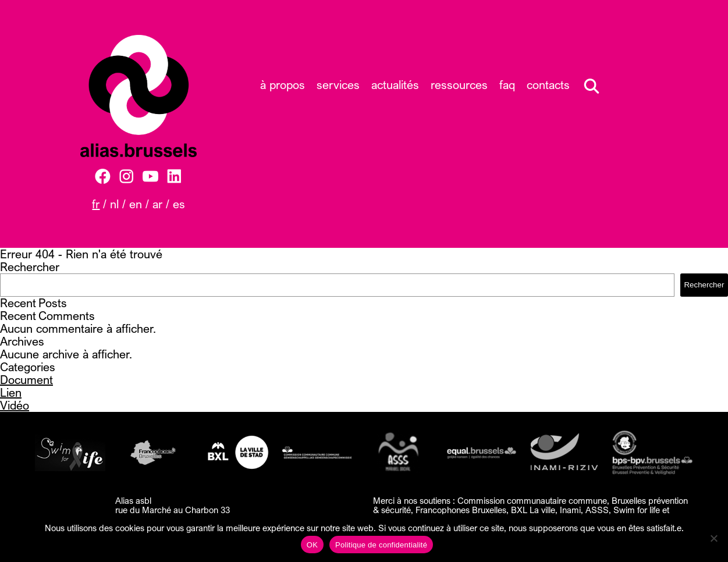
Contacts (548, 85)
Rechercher (30, 267)
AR (157, 204)
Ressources (459, 85)
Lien (11, 392)
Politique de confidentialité (381, 545)
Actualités (395, 85)
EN (136, 204)
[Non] (713, 538)
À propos (283, 85)
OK (312, 545)
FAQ (507, 85)
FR (96, 204)
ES (179, 204)
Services (338, 85)
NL (114, 204)
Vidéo (15, 405)
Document (26, 380)
